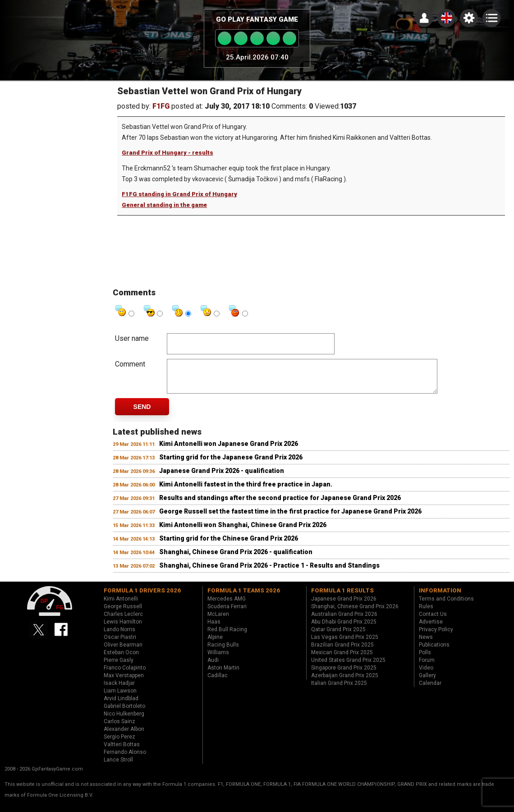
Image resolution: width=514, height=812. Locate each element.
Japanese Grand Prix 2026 (344, 606)
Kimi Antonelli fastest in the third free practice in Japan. (246, 491)
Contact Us (433, 621)
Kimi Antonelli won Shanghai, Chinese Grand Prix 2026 (243, 532)
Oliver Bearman (123, 651)
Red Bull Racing (227, 636)
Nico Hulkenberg (124, 720)
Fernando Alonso (125, 759)
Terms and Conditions (446, 606)
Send (142, 413)
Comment (130, 364)
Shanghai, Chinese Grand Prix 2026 (355, 613)
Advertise (431, 628)
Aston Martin (223, 674)
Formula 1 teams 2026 (244, 597)
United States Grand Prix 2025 (348, 667)
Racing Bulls (223, 651)
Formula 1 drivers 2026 (142, 597)
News (426, 644)
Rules (426, 613)
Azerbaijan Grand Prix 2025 (345, 682)
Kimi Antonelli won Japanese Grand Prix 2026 (229, 450)
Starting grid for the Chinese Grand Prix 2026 (229, 545)
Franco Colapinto (125, 674)
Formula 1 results (342, 597)
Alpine (215, 644)
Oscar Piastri (120, 644)
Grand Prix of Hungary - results (168, 153)
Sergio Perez (119, 743)
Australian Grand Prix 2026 (344, 621)
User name (132, 338)
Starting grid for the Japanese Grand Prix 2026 (231, 464)
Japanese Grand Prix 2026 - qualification (222, 477)
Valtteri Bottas (122, 751)
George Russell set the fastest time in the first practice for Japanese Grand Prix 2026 (290, 518)
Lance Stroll (118, 766)
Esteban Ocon (121, 659)
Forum (427, 667)
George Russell (123, 613)
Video (426, 674)
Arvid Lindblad (121, 705)
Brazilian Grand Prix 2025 (342, 651)
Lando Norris (119, 636)
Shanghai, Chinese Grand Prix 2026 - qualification (236, 559)
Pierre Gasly (119, 667)
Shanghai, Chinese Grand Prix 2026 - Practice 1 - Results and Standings (269, 572)
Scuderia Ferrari (227, 613)
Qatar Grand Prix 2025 (338, 636)
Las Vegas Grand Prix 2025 (345, 644)
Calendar (430, 690)
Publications (434, 651)
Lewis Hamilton (123, 628)
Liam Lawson (120, 697)
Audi (213, 667)
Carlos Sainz (119, 728)
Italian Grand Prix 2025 (339, 690)
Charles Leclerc (123, 621)
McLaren (218, 621)
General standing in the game (164, 205)
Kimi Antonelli (121, 606)
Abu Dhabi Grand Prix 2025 (344, 628)
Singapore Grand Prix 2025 (344, 674)
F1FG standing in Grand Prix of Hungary (179, 194)
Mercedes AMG (227, 606)
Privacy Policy (436, 636)
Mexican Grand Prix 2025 (342, 659)
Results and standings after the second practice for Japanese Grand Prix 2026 (280, 505)
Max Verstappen (124, 682)
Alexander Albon (124, 736)
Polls (425, 659)
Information (440, 597)
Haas (214, 628)
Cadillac (218, 682)
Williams (218, 659)
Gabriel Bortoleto (124, 713)
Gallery (427, 682)
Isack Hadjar (119, 690)
